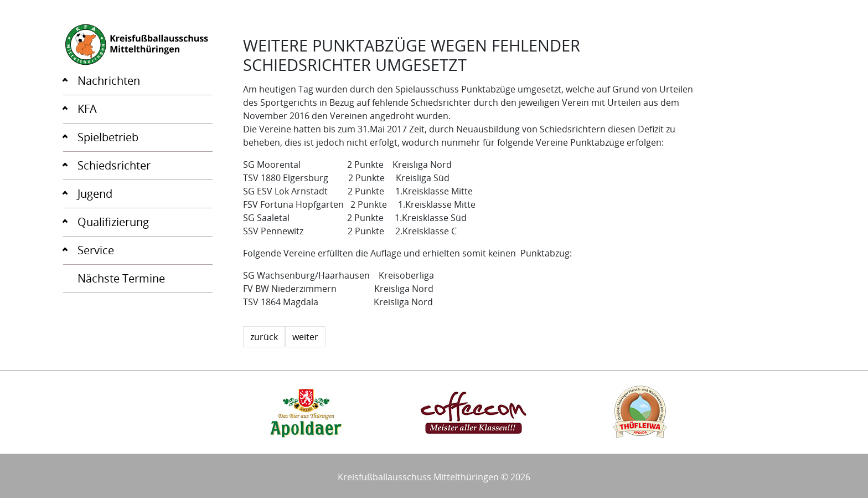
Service (96, 250)
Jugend (95, 194)
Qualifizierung (113, 222)
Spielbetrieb (108, 137)
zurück (264, 337)
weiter (305, 337)
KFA (87, 109)
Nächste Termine (121, 278)
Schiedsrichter (114, 165)
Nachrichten (109, 81)
